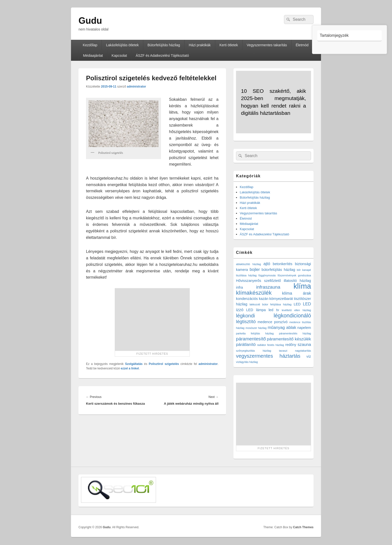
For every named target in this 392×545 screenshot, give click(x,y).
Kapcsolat (119, 56)
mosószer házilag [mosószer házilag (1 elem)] (256, 328)
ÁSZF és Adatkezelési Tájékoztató (162, 56)
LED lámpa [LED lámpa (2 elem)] (256, 310)
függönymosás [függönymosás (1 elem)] (267, 275)
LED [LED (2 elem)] (297, 304)
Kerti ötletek (229, 45)
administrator (136, 87)
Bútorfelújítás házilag (164, 45)
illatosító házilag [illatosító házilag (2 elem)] (297, 281)
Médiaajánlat (93, 56)
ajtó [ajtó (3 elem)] (267, 264)
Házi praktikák (200, 45)
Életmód (302, 45)
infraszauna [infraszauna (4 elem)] (268, 287)
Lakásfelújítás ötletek (122, 45)
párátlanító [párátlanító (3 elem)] (246, 345)
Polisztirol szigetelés (164, 364)
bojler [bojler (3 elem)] (255, 269)
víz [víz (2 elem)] (309, 356)
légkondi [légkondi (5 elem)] (245, 316)
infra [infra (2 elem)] (239, 287)
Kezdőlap (90, 45)
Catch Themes (303, 527)
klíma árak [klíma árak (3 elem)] (297, 293)
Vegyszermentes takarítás (267, 45)
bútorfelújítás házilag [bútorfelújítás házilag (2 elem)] (278, 270)
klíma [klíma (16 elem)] (302, 286)
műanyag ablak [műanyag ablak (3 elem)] (282, 328)
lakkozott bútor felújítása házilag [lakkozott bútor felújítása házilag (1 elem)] (270, 304)
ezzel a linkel (130, 368)
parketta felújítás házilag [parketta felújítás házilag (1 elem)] (255, 333)
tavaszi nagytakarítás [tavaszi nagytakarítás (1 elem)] (295, 351)
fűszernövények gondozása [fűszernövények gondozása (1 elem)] (294, 275)
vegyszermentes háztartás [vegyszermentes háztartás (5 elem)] (268, 356)
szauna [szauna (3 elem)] (304, 345)
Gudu (90, 21)
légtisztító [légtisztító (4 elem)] (246, 322)
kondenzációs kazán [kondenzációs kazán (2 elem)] (252, 299)
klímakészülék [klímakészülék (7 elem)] (254, 293)
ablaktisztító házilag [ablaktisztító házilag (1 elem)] (248, 264)
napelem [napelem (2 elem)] (304, 328)
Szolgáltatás (134, 364)
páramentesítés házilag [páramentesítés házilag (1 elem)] (295, 333)
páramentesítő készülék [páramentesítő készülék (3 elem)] (289, 339)
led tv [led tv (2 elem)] (274, 310)
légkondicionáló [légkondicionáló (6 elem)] (292, 316)
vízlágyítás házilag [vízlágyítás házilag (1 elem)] (247, 362)
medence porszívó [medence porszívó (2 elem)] (272, 322)
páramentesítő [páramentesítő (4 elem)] (251, 339)
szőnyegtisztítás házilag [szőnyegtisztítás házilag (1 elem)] (253, 351)
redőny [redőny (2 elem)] (291, 345)
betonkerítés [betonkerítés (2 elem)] (283, 264)
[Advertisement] (152, 319)
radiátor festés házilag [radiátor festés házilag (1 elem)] (270, 345)
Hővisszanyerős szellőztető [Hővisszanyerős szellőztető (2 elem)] (258, 281)
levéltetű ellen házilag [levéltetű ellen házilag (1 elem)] (296, 310)
